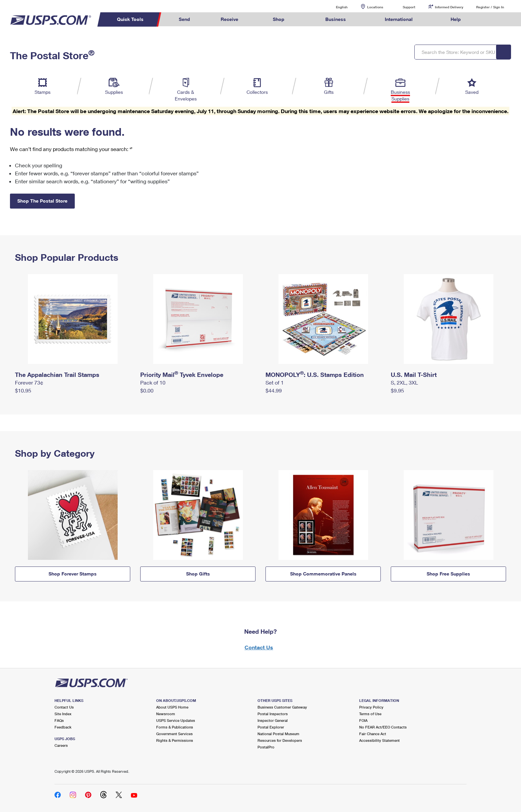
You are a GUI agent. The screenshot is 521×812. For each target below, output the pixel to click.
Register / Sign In (490, 7)
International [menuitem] (399, 19)
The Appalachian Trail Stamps (57, 375)
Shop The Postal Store (42, 201)
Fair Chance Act (373, 734)
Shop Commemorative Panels (323, 574)
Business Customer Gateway (282, 707)
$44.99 (274, 390)
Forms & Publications (175, 727)
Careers (61, 745)
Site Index (63, 714)
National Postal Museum (278, 734)
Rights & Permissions (175, 740)
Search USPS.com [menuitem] (489, 19)
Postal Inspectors (273, 714)
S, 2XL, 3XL (404, 382)
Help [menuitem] (456, 19)
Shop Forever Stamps (73, 574)
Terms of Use (370, 714)
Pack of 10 (153, 382)
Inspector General (273, 720)
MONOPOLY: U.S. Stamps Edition (315, 375)
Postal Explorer (271, 727)
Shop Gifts (198, 574)
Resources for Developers (280, 740)
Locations (375, 7)
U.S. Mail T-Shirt (414, 375)
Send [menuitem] (184, 19)
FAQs (59, 720)
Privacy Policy (371, 707)
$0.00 (147, 390)
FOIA (363, 720)
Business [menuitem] (336, 19)
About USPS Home (172, 707)
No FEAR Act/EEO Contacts (383, 727)
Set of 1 (275, 382)
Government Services (174, 734)
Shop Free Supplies (448, 574)
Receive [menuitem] (229, 19)
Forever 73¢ (29, 382)
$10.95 (23, 390)
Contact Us (259, 647)
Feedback (63, 727)
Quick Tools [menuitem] (130, 19)
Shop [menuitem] (279, 19)
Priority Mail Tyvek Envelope (182, 375)
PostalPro (266, 747)
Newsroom (166, 714)
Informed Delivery (449, 7)
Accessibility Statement (379, 740)
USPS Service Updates (176, 720)
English (335, 7)
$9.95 (397, 390)
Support (409, 7)
